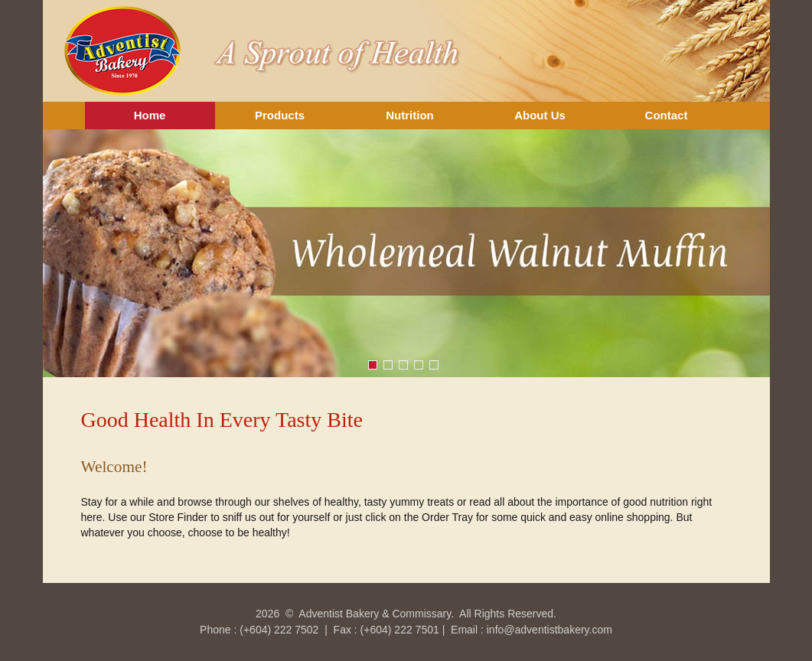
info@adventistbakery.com (549, 630)
